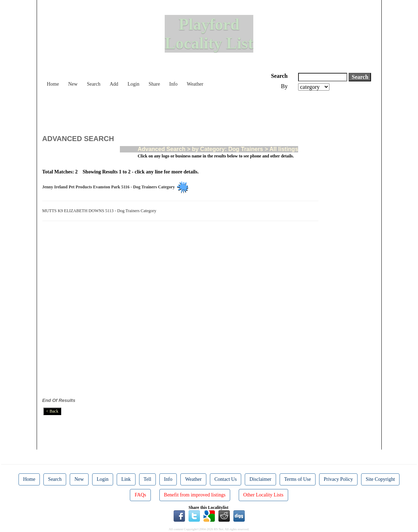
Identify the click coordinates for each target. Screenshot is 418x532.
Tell (148, 479)
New (73, 84)
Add (114, 84)
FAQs (140, 495)
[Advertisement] (172, 110)
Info (173, 84)
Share (154, 84)
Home (53, 84)
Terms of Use (298, 479)
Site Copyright (380, 479)
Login (133, 84)
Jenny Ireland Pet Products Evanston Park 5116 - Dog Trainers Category (110, 187)
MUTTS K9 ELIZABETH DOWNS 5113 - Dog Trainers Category (100, 211)
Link (126, 479)
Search (94, 84)
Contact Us (226, 479)
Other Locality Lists (263, 495)
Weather (195, 84)
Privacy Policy (338, 479)
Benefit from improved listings (195, 495)
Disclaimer (260, 479)
